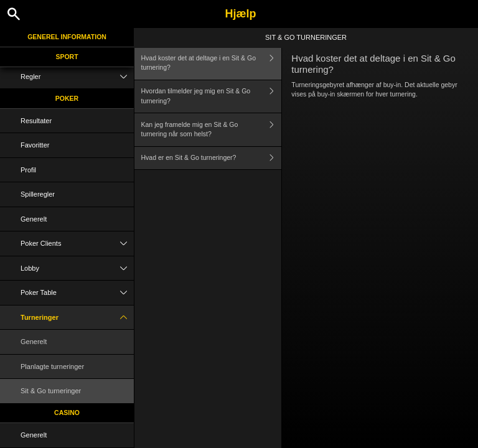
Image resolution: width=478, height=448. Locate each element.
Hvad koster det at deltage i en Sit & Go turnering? (212, 63)
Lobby (77, 268)
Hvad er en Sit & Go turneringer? (212, 158)
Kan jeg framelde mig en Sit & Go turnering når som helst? (212, 130)
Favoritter (35, 145)
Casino (67, 413)
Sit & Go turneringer (51, 391)
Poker (67, 98)
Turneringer (77, 318)
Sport (67, 57)
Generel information (67, 37)
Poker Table (77, 293)
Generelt (34, 219)
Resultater (36, 121)
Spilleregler (38, 194)
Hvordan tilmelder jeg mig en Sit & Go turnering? (212, 97)
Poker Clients (77, 244)
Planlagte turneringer (52, 366)
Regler (77, 77)
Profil (28, 170)
